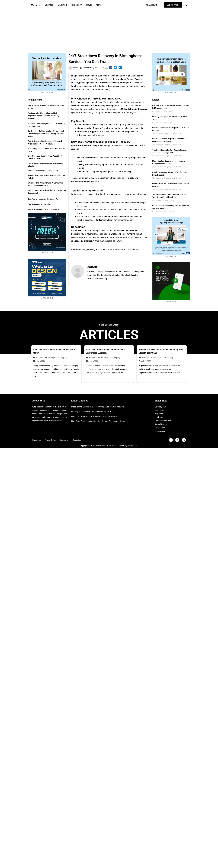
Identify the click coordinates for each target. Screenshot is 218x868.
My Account (153, 5)
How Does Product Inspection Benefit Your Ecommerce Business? (100, 421)
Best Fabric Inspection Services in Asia (44, 199)
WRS (36, 5)
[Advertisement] (109, 29)
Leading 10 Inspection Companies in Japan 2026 (92, 412)
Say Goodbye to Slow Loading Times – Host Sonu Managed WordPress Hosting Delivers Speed (46, 134)
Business (49, 5)
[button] (173, 5)
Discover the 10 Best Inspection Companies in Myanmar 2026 (98, 407)
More (99, 5)
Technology (76, 5)
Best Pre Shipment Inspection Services (44, 209)
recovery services (85, 194)
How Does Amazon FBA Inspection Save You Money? (95, 416)
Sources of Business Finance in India (43, 171)
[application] (101, 5)
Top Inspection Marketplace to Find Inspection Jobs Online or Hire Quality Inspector (43, 116)
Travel (88, 5)
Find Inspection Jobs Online (39, 204)
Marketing (62, 5)
